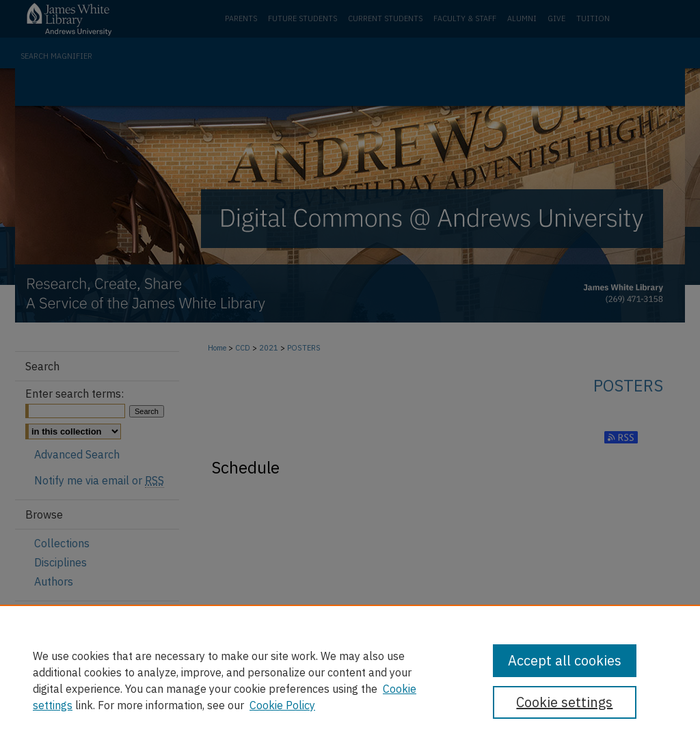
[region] (350, 680)
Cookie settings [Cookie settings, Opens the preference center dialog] (564, 702)
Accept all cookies (565, 660)
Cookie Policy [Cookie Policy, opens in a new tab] (282, 705)
